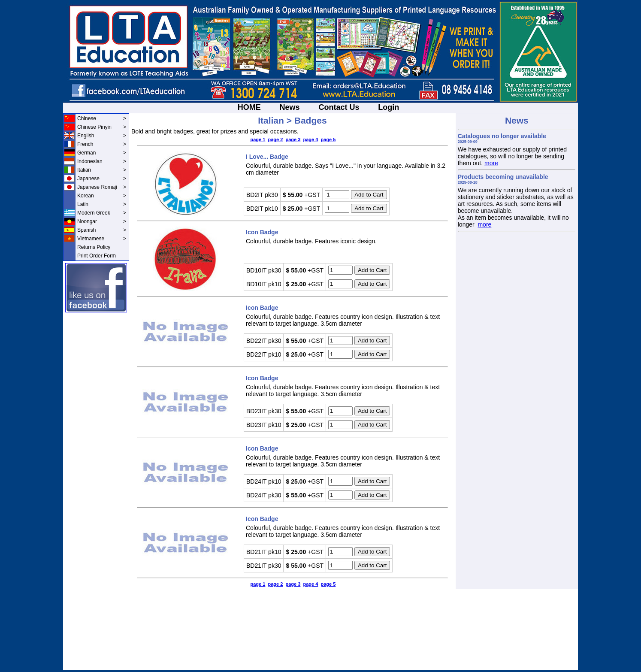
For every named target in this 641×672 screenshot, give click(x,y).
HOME (249, 107)
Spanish (102, 230)
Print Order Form (97, 256)
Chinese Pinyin (102, 127)
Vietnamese (102, 239)
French (102, 144)
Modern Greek (102, 213)
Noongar (102, 221)
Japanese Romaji (102, 187)
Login (389, 107)
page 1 (258, 139)
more (491, 163)
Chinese (102, 118)
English (102, 136)
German (102, 153)
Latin (102, 204)
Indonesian (102, 161)
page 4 (310, 139)
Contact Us (339, 107)
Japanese (102, 179)
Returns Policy (94, 247)
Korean (102, 196)
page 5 (328, 139)
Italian (102, 170)
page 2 (275, 139)
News (290, 107)
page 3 (293, 139)
